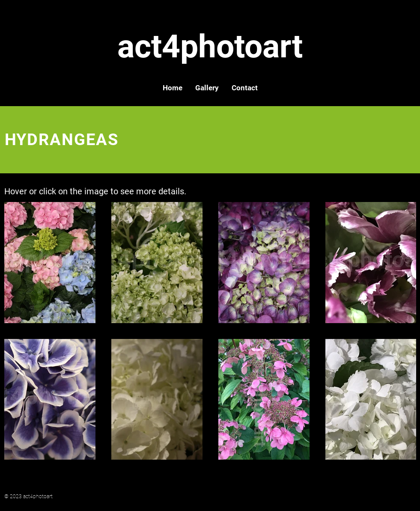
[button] (207, 88)
